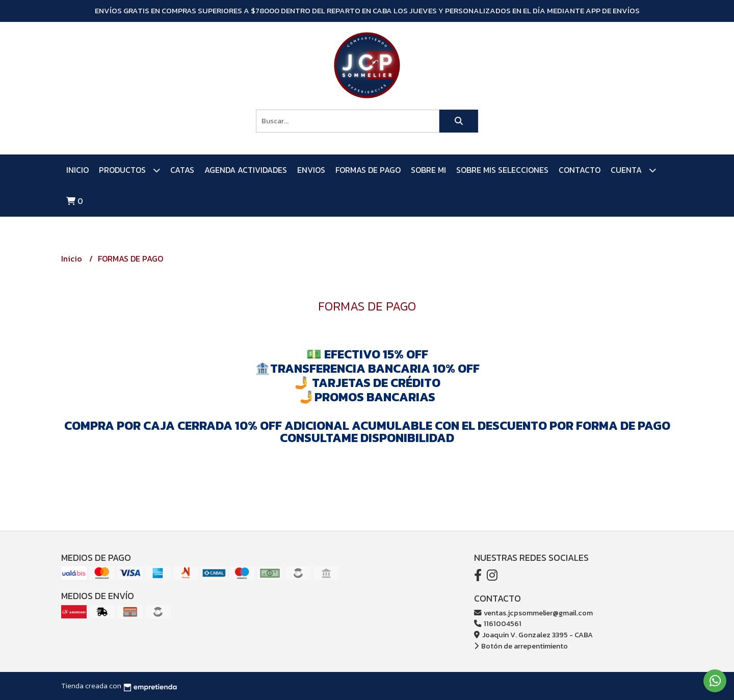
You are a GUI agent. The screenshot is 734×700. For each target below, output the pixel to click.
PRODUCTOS (129, 170)
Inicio (77, 170)
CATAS (182, 170)
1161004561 (498, 624)
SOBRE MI (428, 170)
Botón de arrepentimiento (521, 646)
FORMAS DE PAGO (368, 170)
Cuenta (633, 170)
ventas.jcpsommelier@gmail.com (533, 613)
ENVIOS (311, 170)
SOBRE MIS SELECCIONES (502, 170)
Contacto (580, 170)
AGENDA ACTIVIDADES (246, 170)
